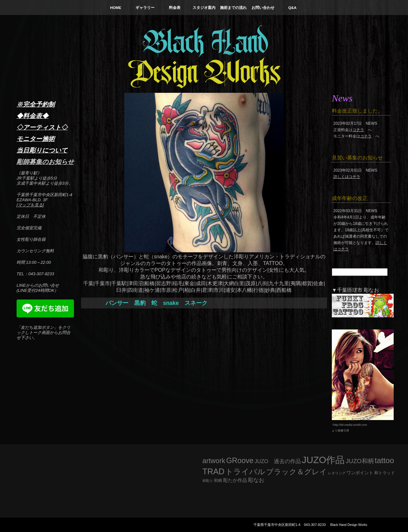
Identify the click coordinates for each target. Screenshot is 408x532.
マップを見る (30, 205)
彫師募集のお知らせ (45, 162)
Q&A (292, 7)
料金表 (175, 7)
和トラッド (385, 473)
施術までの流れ (233, 7)
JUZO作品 (323, 460)
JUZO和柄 (360, 461)
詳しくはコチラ (347, 177)
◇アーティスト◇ (42, 127)
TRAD (213, 471)
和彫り (208, 481)
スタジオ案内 (204, 7)
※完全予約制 (36, 104)
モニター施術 (36, 139)
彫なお (256, 480)
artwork (214, 461)
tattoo (385, 460)
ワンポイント (360, 473)
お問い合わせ (263, 7)
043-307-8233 (315, 525)
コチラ (358, 130)
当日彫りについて (42, 150)
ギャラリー (145, 7)
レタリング (337, 473)
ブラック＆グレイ (297, 472)
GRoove (240, 461)
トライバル (245, 472)
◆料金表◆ (33, 116)
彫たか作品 (235, 480)
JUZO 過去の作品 (277, 461)
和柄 (218, 480)
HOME (116, 7)
